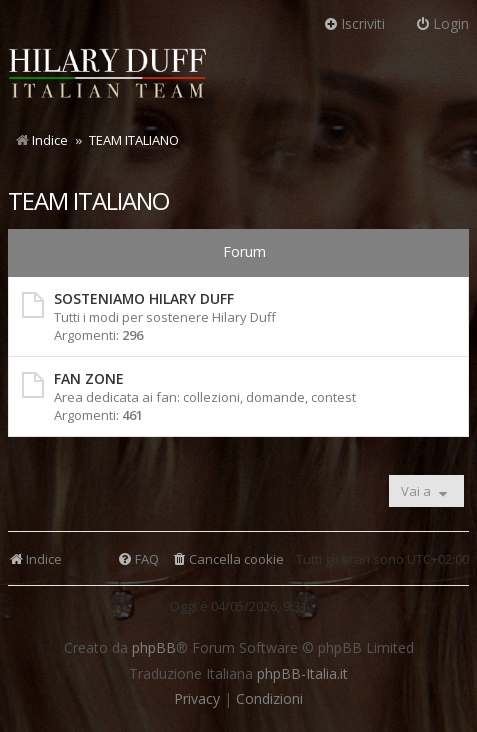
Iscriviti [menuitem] (354, 23)
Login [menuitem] (442, 23)
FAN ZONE (89, 378)
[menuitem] (227, 559)
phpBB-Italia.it (302, 674)
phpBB (154, 648)
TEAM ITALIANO (88, 200)
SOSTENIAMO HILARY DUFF (144, 298)
